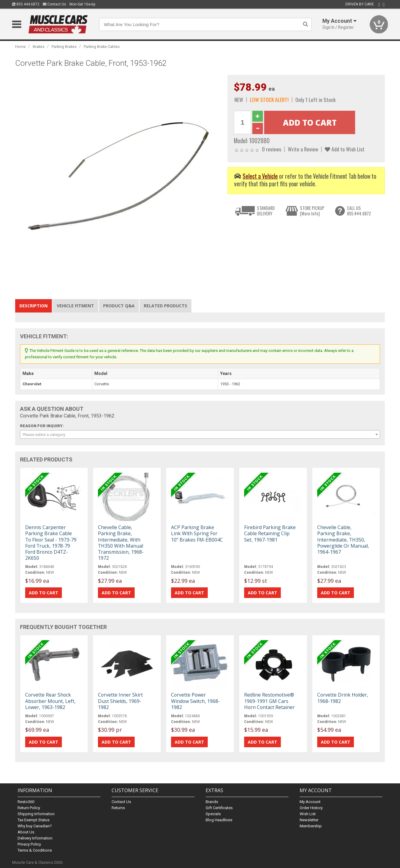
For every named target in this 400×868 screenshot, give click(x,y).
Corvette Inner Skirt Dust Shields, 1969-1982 (120, 701)
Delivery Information (35, 838)
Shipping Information (36, 814)
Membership (311, 826)
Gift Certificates (219, 808)
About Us (26, 832)
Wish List (308, 814)
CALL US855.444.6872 (359, 211)
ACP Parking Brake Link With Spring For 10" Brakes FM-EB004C (197, 533)
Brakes (39, 47)
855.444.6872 (26, 4)
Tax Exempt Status (34, 820)
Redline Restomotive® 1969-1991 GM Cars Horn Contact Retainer (269, 701)
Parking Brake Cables (102, 47)
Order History (311, 808)
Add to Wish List (345, 149)
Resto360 (26, 802)
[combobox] (200, 434)
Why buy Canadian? (35, 826)
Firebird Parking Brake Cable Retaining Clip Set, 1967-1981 (270, 533)
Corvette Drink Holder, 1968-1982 (343, 698)
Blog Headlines (219, 820)
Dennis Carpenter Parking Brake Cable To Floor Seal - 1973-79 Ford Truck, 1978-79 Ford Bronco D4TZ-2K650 (51, 543)
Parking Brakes (64, 47)
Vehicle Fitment (75, 306)
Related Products (165, 306)
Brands (212, 802)
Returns (118, 808)
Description (34, 306)
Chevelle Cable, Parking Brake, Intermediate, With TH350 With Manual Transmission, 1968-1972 (121, 543)
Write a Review (303, 149)
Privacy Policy (29, 844)
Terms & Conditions (35, 850)
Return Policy (29, 808)
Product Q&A (119, 306)
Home (20, 47)
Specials (213, 814)
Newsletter (309, 820)
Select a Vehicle (260, 176)
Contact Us (54, 4)
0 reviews (272, 149)
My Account (310, 802)
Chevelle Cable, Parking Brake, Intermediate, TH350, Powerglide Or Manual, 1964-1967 (343, 540)
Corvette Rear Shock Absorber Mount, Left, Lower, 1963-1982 (50, 701)
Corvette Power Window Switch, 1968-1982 (195, 701)
